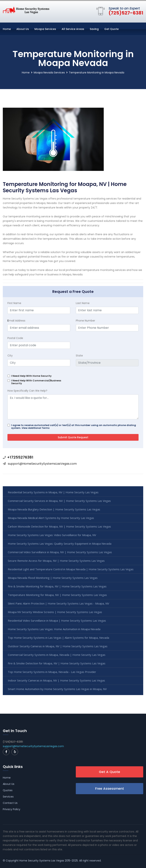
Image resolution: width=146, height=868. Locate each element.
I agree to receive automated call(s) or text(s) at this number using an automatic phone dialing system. (74, 427)
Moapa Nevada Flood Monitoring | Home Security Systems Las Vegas (53, 578)
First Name (14, 303)
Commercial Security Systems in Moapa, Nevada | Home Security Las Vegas (57, 655)
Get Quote (111, 29)
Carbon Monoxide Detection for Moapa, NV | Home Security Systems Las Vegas (59, 526)
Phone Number (85, 321)
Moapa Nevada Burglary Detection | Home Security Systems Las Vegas (54, 509)
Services (8, 797)
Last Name (83, 303)
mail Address (16, 321)
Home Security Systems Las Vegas (42, 861)
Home (7, 29)
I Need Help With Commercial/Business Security (36, 382)
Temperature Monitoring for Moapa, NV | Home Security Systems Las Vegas (57, 595)
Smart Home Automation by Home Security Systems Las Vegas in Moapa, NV (57, 689)
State (79, 356)
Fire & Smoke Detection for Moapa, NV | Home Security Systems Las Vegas (57, 663)
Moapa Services (45, 29)
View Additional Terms (36, 428)
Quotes (8, 790)
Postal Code (15, 338)
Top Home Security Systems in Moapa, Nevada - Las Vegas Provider (52, 672)
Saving (94, 29)
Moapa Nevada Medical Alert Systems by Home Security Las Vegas (51, 518)
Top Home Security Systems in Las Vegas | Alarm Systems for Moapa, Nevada (58, 638)
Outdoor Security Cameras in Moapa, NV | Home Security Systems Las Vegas (58, 646)
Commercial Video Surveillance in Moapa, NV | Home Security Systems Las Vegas (60, 552)
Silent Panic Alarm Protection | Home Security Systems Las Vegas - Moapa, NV (58, 603)
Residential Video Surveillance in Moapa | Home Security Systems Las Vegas (57, 621)
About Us (23, 29)
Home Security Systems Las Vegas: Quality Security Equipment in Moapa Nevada (60, 544)
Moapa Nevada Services (49, 73)
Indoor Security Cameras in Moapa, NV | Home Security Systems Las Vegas (56, 680)
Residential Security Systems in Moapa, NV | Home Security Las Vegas (53, 492)
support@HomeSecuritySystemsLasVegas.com (42, 464)
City (10, 356)
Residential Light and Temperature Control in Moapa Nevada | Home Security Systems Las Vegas (71, 569)
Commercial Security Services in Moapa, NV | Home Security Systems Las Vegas (59, 501)
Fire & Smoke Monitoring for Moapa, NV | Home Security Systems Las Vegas (57, 586)
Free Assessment (110, 789)
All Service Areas (73, 29)
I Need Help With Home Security (31, 376)
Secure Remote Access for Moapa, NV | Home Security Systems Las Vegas (56, 561)
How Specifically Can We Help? (27, 391)
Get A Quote (110, 772)
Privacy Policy (12, 809)
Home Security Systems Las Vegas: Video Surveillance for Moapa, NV (52, 535)
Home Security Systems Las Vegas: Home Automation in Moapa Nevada (54, 629)
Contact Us (10, 803)
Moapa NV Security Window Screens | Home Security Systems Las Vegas (55, 612)
